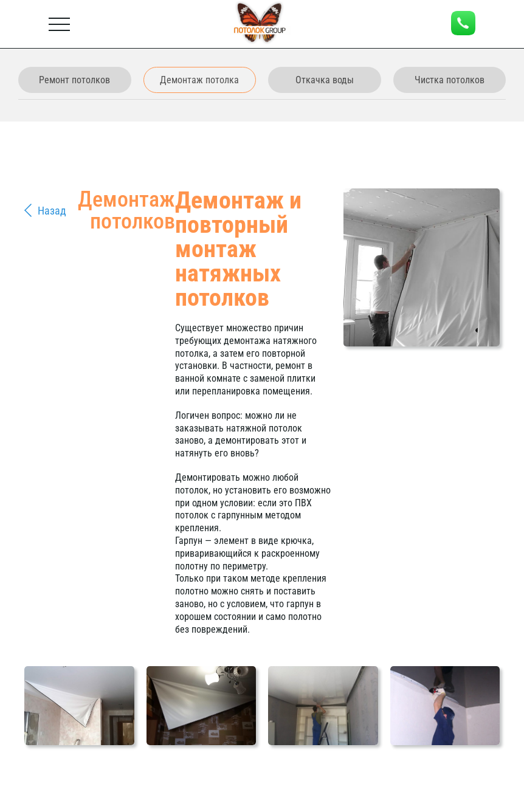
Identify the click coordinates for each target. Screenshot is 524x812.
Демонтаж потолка (199, 80)
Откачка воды (325, 80)
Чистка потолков (450, 80)
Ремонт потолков (74, 80)
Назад (52, 211)
